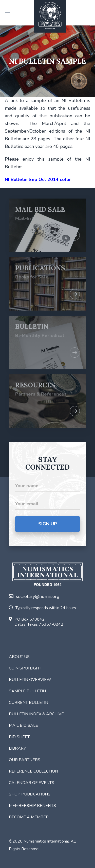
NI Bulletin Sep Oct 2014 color (38, 179)
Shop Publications (30, 794)
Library (17, 748)
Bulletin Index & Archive (36, 714)
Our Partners (25, 760)
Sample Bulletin (27, 691)
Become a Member (29, 817)
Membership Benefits (32, 806)
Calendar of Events (32, 783)
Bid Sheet (19, 737)
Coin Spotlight (25, 668)
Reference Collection (33, 771)
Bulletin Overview (30, 680)
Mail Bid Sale (23, 725)
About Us (19, 657)
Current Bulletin (29, 703)
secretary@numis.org (34, 596)
